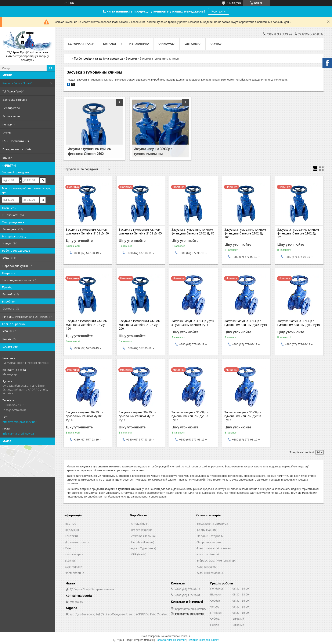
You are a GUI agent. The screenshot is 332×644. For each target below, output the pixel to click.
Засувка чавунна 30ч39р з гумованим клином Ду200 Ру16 (243, 416)
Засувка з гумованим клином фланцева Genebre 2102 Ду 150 (87, 325)
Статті (7, 133)
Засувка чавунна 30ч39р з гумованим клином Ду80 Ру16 (299, 323)
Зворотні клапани (209, 542)
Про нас (70, 524)
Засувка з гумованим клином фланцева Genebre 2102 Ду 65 (140, 231)
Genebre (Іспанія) (142, 542)
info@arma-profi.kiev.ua (18, 434)
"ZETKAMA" (192, 44)
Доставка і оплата (15, 100)
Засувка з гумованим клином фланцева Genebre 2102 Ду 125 (298, 233)
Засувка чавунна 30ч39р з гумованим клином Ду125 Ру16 (137, 416)
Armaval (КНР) (140, 524)
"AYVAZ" (216, 44)
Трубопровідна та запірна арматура (98, 59)
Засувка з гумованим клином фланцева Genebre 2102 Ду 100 (245, 233)
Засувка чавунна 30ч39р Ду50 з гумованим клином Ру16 (193, 323)
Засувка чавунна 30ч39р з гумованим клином (153, 151)
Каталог (110, 44)
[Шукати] (51, 68)
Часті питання (75, 573)
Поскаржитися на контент (171, 640)
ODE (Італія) (139, 554)
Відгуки (7, 158)
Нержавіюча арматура (213, 524)
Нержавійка (139, 44)
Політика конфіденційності (203, 640)
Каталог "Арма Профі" (17, 83)
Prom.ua (186, 636)
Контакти (219, 11)
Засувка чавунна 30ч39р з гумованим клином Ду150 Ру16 (190, 416)
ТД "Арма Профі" (14, 91)
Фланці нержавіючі (210, 573)
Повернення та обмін (17, 149)
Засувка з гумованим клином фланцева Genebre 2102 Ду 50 (87, 231)
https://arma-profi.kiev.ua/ (20, 422)
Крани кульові (207, 530)
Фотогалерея (12, 116)
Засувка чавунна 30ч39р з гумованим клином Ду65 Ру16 (246, 323)
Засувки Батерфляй (210, 536)
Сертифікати (11, 108)
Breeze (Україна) (142, 530)
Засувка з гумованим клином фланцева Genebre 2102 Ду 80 (193, 231)
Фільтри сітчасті (208, 554)
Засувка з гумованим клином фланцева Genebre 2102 (90, 151)
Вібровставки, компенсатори (217, 560)
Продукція (72, 530)
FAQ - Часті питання (16, 141)
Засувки (131, 59)
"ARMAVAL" (167, 44)
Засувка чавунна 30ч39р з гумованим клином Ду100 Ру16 (84, 416)
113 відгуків (234, 3)
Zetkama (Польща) (143, 536)
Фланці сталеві (207, 567)
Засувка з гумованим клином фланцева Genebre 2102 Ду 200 (140, 325)
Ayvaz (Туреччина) (143, 548)
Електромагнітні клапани (214, 548)
